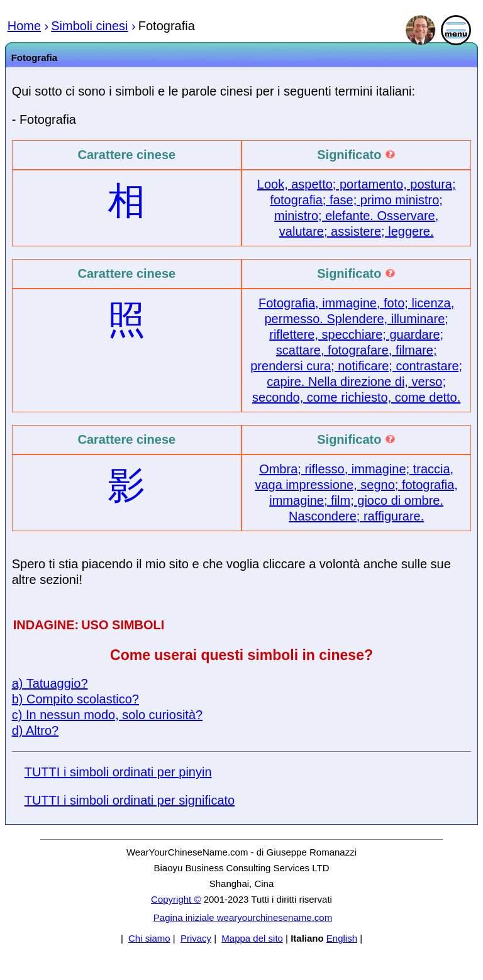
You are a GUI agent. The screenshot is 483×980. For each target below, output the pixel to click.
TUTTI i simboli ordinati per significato (130, 800)
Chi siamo (149, 938)
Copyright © (176, 899)
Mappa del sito (252, 938)
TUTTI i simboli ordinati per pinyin (118, 772)
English (342, 938)
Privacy (196, 938)
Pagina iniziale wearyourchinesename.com (243, 917)
